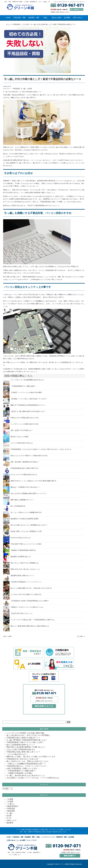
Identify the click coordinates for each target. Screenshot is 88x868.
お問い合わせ (77, 18)
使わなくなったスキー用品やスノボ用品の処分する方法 (29, 456)
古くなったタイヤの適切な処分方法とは (24, 475)
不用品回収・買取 (19, 18)
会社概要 (67, 18)
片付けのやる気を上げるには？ (21, 538)
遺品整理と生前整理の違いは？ (21, 557)
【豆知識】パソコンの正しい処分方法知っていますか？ (29, 399)
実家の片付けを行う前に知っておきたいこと (25, 569)
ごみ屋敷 (10, 799)
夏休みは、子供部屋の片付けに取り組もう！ (25, 487)
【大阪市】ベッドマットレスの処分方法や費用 (26, 392)
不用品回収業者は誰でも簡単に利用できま (25, 468)
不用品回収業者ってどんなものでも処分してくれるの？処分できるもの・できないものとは (41, 449)
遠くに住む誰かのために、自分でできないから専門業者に (28, 735)
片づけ (9, 818)
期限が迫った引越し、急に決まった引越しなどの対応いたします (31, 757)
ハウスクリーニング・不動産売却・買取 (54, 837)
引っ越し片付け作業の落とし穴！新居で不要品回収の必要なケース (43, 79)
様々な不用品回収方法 (18, 506)
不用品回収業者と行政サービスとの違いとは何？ (25, 742)
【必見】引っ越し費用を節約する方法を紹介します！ (28, 411)
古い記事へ (81, 636)
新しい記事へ (8, 636)
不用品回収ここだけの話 (21, 24)
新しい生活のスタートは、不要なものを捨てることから (28, 761)
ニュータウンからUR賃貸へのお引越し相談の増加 (25, 733)
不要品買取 (11, 811)
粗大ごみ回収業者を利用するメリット (21, 745)
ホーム (8, 24)
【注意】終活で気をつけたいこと (22, 613)
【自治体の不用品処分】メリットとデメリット (26, 582)
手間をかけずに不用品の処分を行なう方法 (25, 418)
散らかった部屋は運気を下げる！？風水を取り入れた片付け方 (31, 588)
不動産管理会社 (12, 806)
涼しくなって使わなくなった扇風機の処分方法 (26, 512)
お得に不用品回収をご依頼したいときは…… (23, 768)
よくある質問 (21, 840)
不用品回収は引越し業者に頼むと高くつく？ (23, 752)
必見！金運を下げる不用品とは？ (22, 430)
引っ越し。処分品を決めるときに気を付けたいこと (26, 775)
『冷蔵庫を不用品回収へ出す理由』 (20, 773)
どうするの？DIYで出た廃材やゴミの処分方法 (26, 594)
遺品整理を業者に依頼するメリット (22, 576)
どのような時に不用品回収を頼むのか (21, 749)
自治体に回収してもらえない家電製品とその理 (26, 531)
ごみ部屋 (10, 801)
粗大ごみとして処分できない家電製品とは (25, 563)
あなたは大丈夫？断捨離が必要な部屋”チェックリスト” (29, 493)
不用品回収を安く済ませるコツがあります (22, 759)
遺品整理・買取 (34, 18)
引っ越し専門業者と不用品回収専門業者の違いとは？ (27, 740)
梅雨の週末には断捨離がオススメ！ (22, 500)
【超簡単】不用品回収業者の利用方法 (23, 550)
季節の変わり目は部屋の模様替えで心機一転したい (26, 747)
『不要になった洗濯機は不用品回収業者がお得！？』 (27, 764)
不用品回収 (16, 89)
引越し (46, 18)
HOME (8, 18)
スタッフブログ (32, 840)
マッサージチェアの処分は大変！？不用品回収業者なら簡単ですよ (33, 620)
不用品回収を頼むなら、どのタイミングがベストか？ (27, 766)
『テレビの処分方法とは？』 (17, 754)
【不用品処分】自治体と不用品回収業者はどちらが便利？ (30, 601)
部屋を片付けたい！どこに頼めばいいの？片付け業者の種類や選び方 (33, 481)
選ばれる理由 (57, 18)
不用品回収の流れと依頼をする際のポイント (23, 738)
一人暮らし (11, 804)
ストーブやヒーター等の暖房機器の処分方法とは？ (28, 380)
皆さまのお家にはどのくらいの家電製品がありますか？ (29, 525)
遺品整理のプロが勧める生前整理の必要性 (25, 519)
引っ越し (24, 89)
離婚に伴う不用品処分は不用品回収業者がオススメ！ (28, 405)
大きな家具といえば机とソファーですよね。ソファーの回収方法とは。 (33, 778)
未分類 (30, 89)
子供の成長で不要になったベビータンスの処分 (26, 544)
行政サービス (11, 820)
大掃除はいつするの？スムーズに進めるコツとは (27, 607)
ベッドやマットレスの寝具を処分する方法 (25, 424)
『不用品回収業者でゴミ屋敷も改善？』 (24, 386)
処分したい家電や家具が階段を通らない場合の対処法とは (30, 626)
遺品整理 (10, 823)
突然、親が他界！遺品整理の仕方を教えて (25, 462)
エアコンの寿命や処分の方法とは (22, 443)
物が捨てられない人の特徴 (19, 437)
